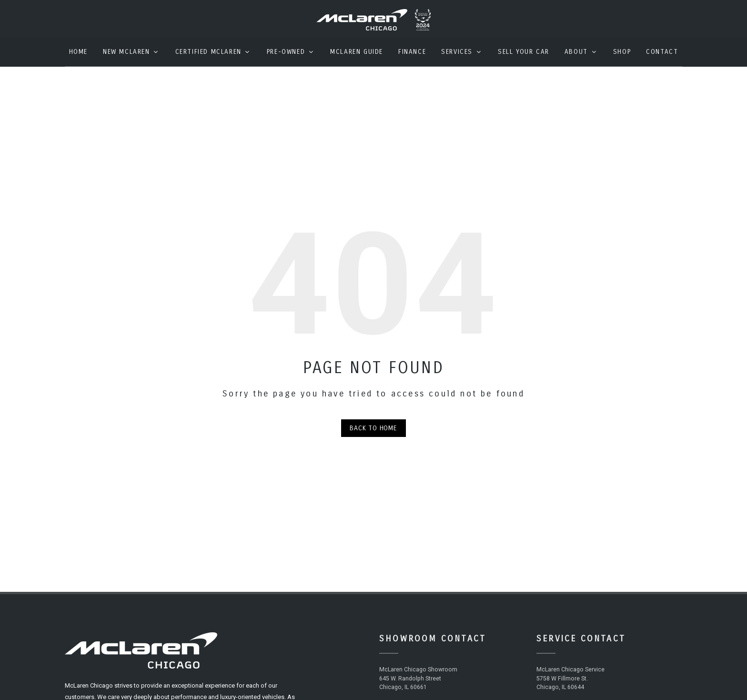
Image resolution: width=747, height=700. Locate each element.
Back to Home (373, 435)
